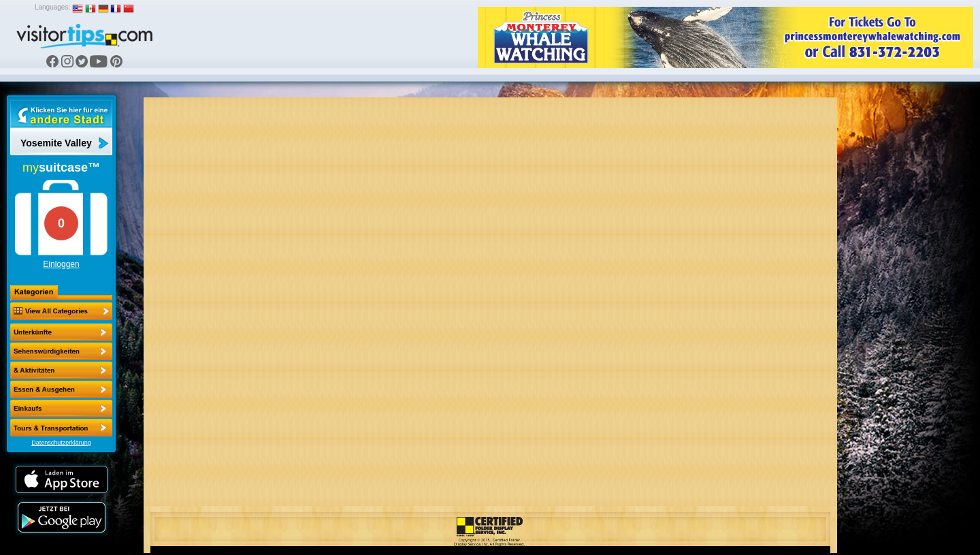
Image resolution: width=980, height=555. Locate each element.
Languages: (52, 7)
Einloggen (61, 264)
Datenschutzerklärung (61, 443)
